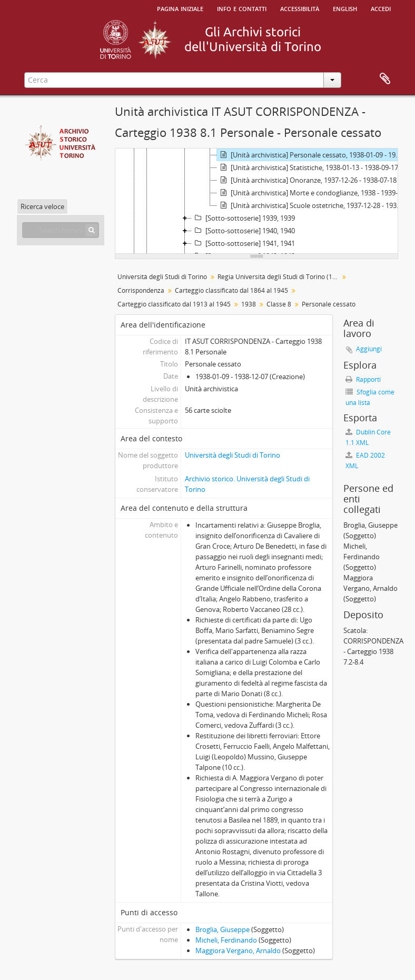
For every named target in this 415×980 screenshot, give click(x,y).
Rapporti (363, 379)
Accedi (381, 8)
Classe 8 (279, 304)
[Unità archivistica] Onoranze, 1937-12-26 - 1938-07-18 (307, 180)
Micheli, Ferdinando (226, 940)
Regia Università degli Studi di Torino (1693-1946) (279, 277)
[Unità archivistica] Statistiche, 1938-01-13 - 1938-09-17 (308, 167)
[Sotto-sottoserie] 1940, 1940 (243, 231)
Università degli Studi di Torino (162, 277)
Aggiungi (369, 349)
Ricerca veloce (42, 206)
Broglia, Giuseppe (223, 929)
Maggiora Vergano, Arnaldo (238, 951)
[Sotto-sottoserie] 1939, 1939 (243, 218)
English (345, 8)
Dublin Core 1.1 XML (368, 437)
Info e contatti (242, 8)
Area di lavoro (385, 79)
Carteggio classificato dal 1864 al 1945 (231, 290)
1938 (249, 304)
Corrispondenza (141, 290)
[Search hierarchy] (61, 230)
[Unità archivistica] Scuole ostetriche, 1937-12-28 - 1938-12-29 (312, 205)
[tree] (256, 201)
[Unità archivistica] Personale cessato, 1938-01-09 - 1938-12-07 (312, 155)
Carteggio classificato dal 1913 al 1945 (174, 304)
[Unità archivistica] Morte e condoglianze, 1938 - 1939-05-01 (312, 193)
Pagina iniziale (180, 8)
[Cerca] (91, 230)
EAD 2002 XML (365, 461)
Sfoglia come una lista (370, 397)
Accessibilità (300, 8)
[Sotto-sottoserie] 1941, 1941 (243, 243)
